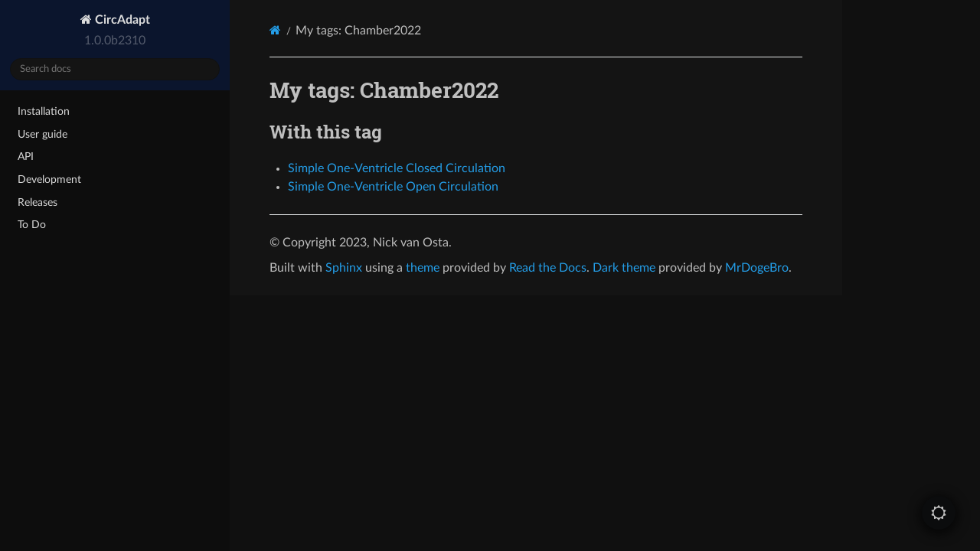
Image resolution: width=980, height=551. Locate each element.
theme (423, 268)
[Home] (275, 30)
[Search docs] (115, 69)
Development (49, 179)
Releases (38, 202)
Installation (44, 111)
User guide (42, 134)
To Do (32, 225)
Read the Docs (548, 268)
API (26, 156)
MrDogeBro (757, 268)
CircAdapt (121, 20)
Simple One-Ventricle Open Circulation (393, 187)
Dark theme (624, 268)
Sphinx (344, 268)
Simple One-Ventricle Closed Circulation (397, 168)
